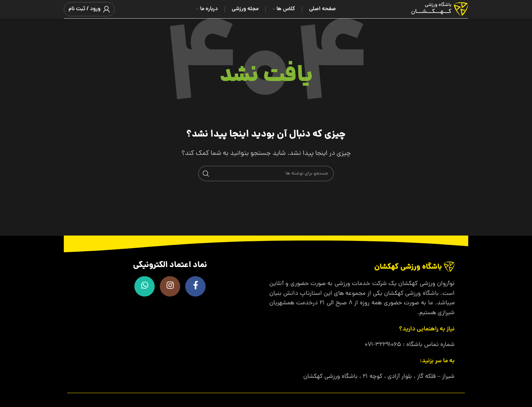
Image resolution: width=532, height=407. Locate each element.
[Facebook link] (195, 286)
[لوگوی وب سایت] (431, 10)
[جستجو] (266, 174)
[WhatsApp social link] (145, 286)
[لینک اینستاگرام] (170, 286)
